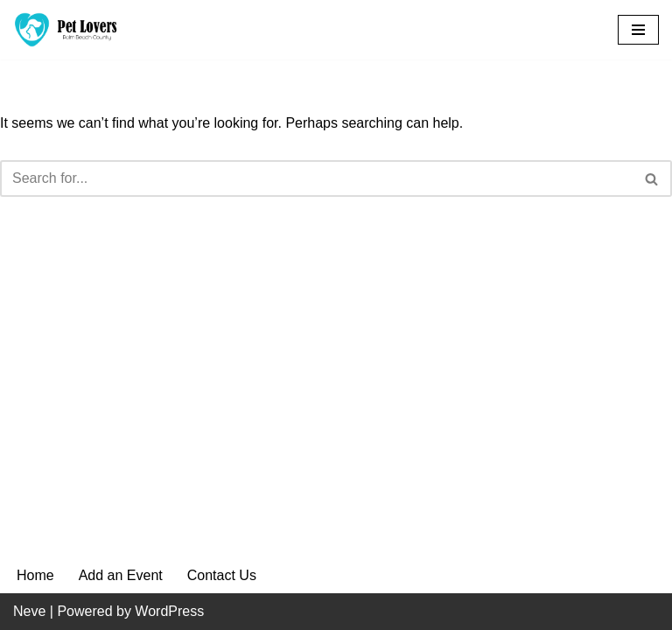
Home (35, 575)
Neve (29, 611)
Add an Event (121, 575)
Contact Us (222, 575)
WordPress (169, 611)
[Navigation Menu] (638, 30)
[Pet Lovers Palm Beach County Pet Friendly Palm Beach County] (66, 30)
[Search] (316, 178)
